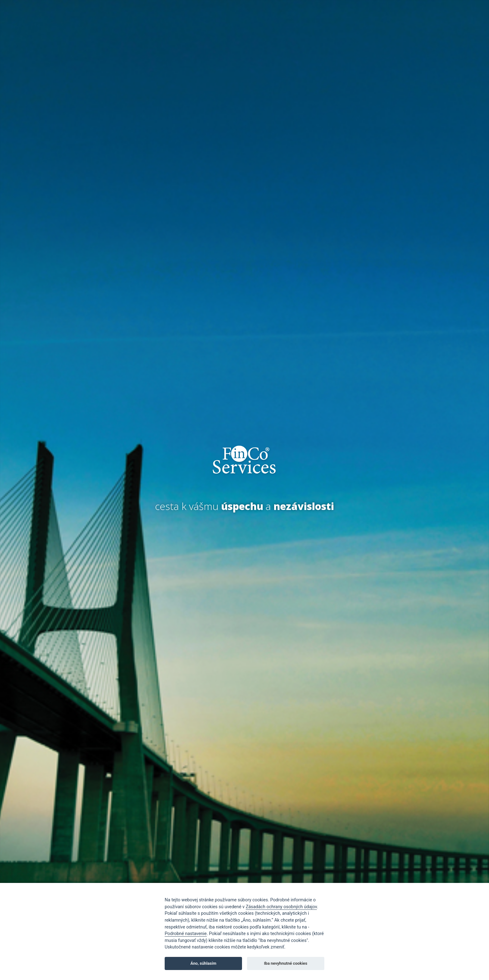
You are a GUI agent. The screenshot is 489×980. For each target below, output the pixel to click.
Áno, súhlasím (203, 963)
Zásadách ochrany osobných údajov (281, 907)
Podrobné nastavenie (186, 934)
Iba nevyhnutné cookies (286, 963)
